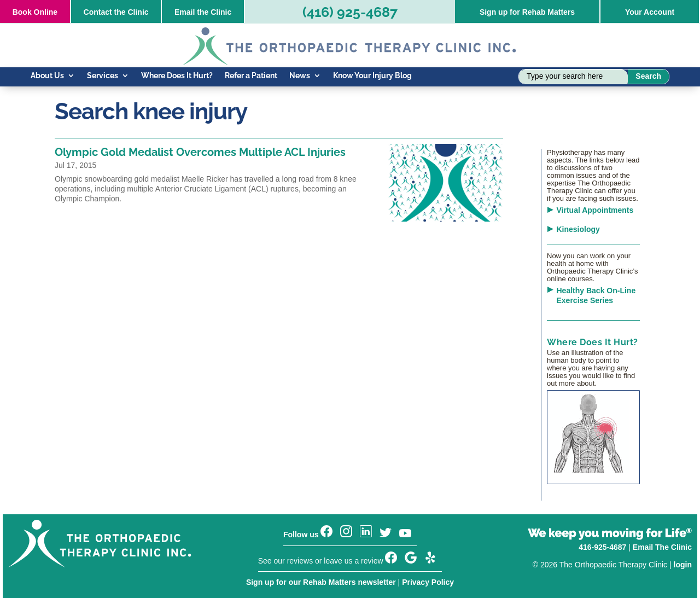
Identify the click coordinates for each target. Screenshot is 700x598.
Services (103, 76)
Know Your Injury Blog (372, 76)
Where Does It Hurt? (177, 76)
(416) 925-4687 (350, 12)
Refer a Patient (251, 76)
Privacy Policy (428, 582)
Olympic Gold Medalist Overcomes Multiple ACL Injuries (200, 152)
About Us (47, 76)
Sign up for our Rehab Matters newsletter (321, 582)
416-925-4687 (602, 547)
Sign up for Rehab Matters (527, 12)
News (300, 76)
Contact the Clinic (116, 12)
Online (35, 12)
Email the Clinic (203, 12)
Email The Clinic (662, 547)
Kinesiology (578, 229)
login (683, 565)
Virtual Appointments (595, 210)
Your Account (650, 12)
